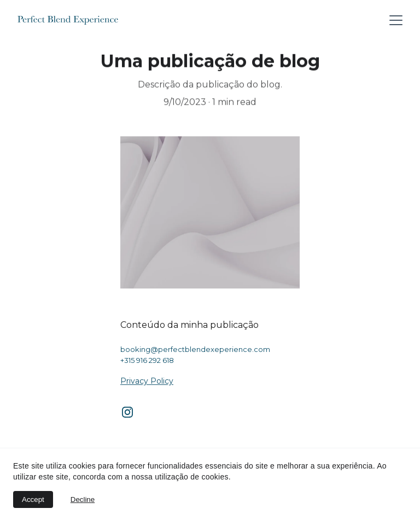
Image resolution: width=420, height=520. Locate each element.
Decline (83, 499)
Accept (33, 499)
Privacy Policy (147, 381)
